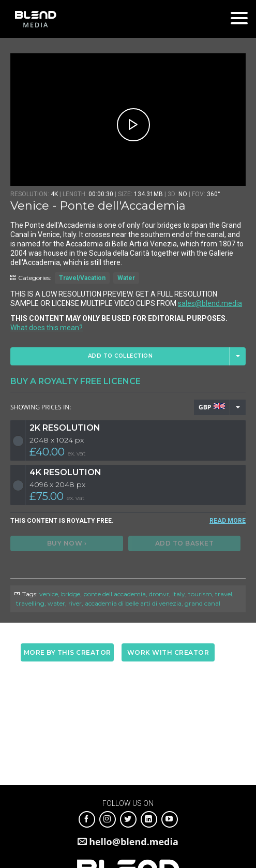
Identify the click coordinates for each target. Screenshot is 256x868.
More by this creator (67, 652)
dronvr (159, 594)
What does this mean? (47, 328)
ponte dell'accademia (115, 594)
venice (49, 594)
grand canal (202, 603)
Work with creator (168, 652)
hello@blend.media (134, 842)
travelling (30, 603)
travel (224, 594)
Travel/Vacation (82, 278)
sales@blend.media (210, 303)
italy (179, 594)
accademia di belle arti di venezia (133, 603)
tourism (200, 594)
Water (126, 278)
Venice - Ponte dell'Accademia (98, 206)
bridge (71, 594)
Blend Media (35, 19)
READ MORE (228, 521)
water (56, 603)
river (75, 603)
